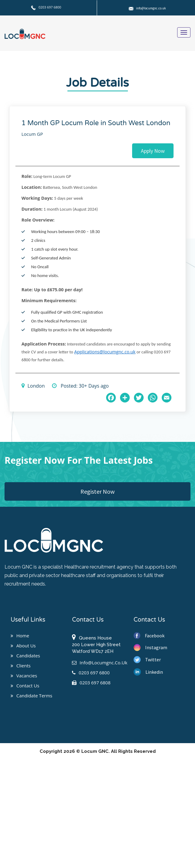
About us (23, 646)
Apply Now (153, 151)
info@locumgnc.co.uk (147, 8)
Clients (21, 666)
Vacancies (24, 676)
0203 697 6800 (46, 7)
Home (20, 636)
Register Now (97, 491)
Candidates (25, 656)
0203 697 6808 (91, 683)
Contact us (25, 686)
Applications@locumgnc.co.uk (105, 352)
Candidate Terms (31, 696)
